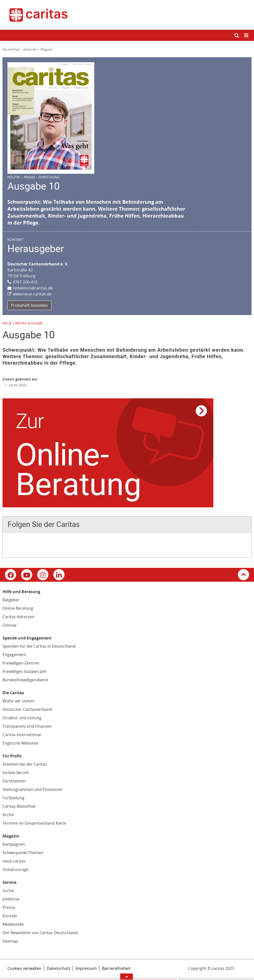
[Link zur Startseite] (127, 15)
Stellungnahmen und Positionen (33, 789)
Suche (8, 891)
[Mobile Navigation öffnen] (247, 36)
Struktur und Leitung (22, 718)
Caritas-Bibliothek (19, 806)
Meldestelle (13, 924)
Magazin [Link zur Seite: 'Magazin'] (47, 49)
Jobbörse (11, 899)
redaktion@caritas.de (33, 288)
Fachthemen (14, 781)
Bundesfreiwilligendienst (25, 680)
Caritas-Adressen (18, 617)
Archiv (8, 815)
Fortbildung (13, 798)
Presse (9, 907)
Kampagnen (14, 844)
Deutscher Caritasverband (27, 709)
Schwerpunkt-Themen (23, 853)
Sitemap (10, 941)
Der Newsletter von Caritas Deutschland (40, 933)
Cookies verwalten (24, 968)
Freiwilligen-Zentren (21, 663)
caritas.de (29, 49)
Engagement (14, 655)
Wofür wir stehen (19, 701)
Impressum (86, 968)
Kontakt (10, 916)
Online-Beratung (18, 608)
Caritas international (22, 735)
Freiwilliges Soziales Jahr (25, 671)
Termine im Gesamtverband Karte (34, 823)
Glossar (10, 625)
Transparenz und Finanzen (27, 726)
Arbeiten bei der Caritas (25, 764)
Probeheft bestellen (29, 305)
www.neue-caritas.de (32, 294)
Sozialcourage (16, 869)
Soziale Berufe (16, 773)
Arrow (127, 977)
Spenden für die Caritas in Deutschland (39, 646)
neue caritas (14, 861)
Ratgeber (11, 600)
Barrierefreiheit (116, 968)
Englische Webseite (20, 743)
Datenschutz (58, 968)
